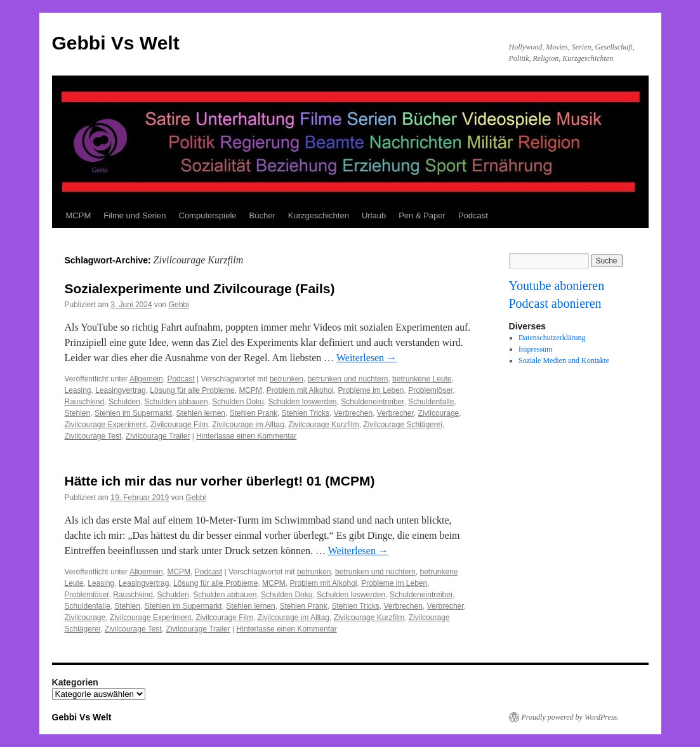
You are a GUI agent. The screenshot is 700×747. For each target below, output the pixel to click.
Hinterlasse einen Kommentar (246, 436)
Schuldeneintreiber (372, 402)
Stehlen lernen (201, 413)
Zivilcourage (439, 413)
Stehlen (78, 413)
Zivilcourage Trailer (158, 436)
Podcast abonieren (555, 303)
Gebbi (179, 305)
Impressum (535, 349)
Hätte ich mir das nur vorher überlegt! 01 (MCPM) (220, 481)
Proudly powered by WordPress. (571, 717)
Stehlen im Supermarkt (133, 413)
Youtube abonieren (557, 286)
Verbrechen (353, 413)
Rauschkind (85, 402)
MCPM (79, 215)
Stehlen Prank (254, 413)
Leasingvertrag (120, 390)
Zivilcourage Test (93, 436)
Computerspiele (208, 215)
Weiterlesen (367, 358)
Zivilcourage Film (179, 425)
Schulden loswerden (302, 402)
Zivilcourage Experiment (106, 425)
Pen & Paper (422, 215)
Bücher (262, 215)
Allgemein (146, 379)
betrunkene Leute (422, 379)
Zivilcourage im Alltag (248, 425)
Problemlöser (430, 390)
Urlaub (374, 215)
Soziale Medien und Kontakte (564, 360)
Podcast (473, 215)
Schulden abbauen (176, 402)
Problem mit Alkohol (300, 390)
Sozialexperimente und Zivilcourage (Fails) (200, 288)
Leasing (78, 390)
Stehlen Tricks (306, 413)
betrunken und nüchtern (348, 379)
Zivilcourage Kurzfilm (323, 425)
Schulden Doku (238, 402)
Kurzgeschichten (319, 215)
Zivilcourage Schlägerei (403, 425)
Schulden (124, 402)
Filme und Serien (135, 215)
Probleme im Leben (371, 390)
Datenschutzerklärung (552, 338)
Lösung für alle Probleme (192, 390)
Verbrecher (395, 413)
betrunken (287, 379)
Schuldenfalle (431, 402)
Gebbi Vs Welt (116, 43)
